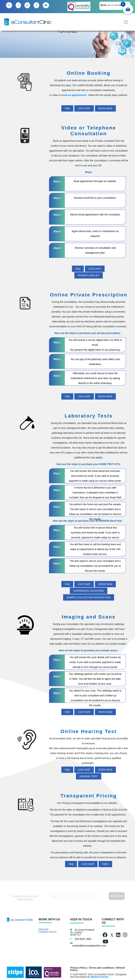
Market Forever (100, 977)
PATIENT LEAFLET (89, 275)
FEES (105, 864)
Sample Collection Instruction (89, 597)
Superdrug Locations (89, 591)
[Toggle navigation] (126, 22)
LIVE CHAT (84, 108)
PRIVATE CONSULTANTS (47, 931)
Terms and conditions (101, 968)
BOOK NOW (105, 108)
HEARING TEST (89, 776)
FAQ (67, 108)
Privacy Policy (78, 968)
